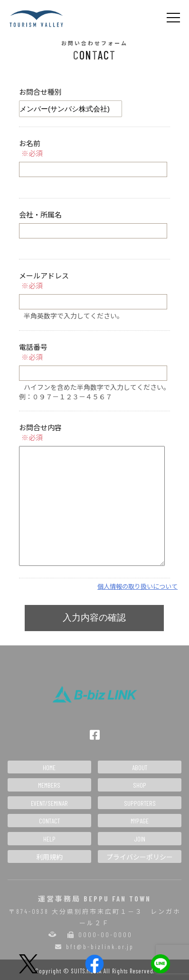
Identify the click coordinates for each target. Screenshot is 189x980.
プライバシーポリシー (140, 857)
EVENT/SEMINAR (49, 803)
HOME (49, 767)
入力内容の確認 (94, 618)
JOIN (140, 839)
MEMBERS (49, 785)
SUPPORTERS (140, 803)
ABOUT (140, 767)
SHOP (140, 785)
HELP (49, 839)
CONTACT (49, 821)
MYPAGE (140, 821)
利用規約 (49, 857)
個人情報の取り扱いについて (137, 586)
